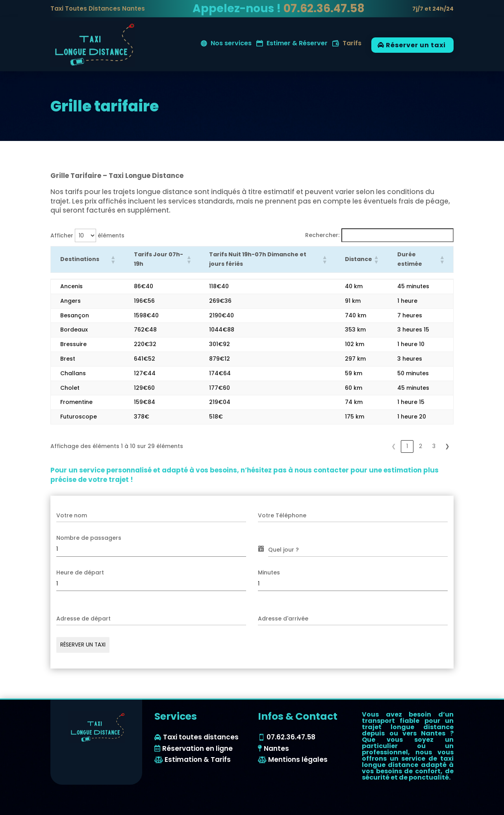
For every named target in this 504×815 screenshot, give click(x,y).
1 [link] (407, 446)
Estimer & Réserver (297, 44)
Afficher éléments (87, 235)
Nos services (231, 44)
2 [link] (421, 446)
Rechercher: (322, 235)
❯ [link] (447, 446)
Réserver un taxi (416, 45)
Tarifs (352, 44)
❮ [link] (394, 446)
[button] (113, 259)
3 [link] (434, 446)
